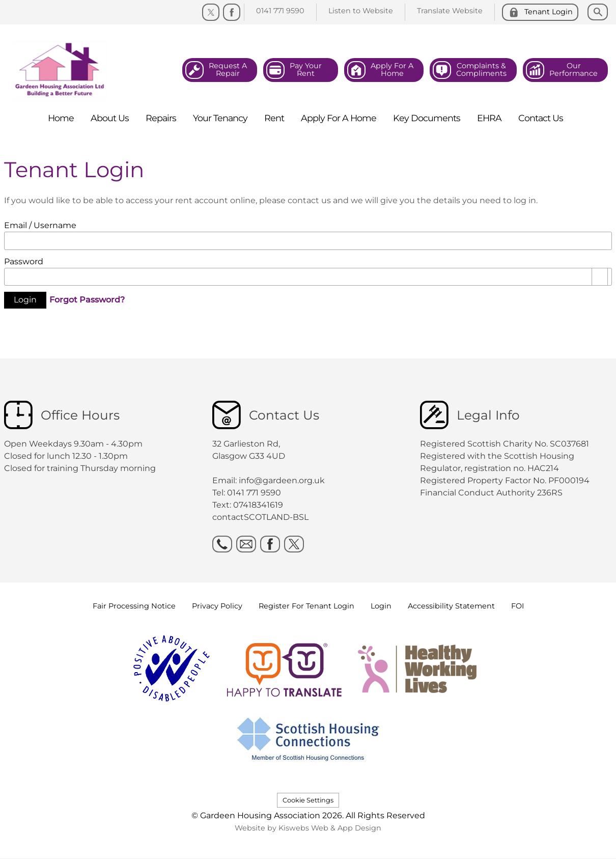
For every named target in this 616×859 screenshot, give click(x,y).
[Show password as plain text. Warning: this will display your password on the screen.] (600, 277)
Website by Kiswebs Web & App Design (308, 828)
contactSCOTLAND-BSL (260, 517)
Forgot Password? (87, 299)
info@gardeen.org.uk (282, 480)
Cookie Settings (308, 800)
